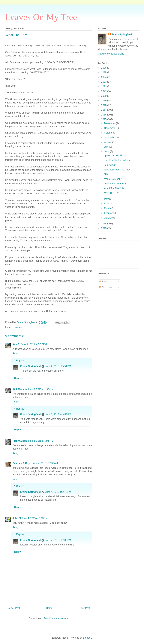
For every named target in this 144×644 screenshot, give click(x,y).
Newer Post (14, 608)
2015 (104, 119)
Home (49, 608)
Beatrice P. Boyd (22, 463)
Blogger (87, 638)
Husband (18, 327)
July (107, 147)
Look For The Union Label (117, 160)
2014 (104, 224)
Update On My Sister (115, 156)
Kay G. (16, 344)
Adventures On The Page (117, 170)
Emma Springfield (30, 366)
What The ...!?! (111, 193)
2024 (104, 77)
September (110, 137)
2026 (104, 68)
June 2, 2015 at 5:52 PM (34, 344)
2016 (104, 115)
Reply (16, 353)
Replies (20, 361)
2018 (104, 105)
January (109, 218)
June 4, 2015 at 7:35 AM (45, 463)
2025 (104, 72)
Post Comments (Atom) (56, 618)
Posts (104, 282)
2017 (104, 110)
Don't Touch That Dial (115, 184)
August (108, 142)
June (107, 151)
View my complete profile (111, 54)
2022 (104, 86)
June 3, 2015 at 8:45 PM (40, 389)
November (110, 128)
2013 (104, 228)
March (108, 208)
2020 (104, 96)
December (110, 123)
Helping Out (110, 165)
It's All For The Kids (114, 188)
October (109, 133)
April (107, 204)
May (107, 199)
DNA (106, 174)
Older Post (84, 608)
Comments (106, 287)
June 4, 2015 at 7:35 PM (58, 540)
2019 (104, 101)
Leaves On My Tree (41, 17)
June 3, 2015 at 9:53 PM (58, 414)
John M (17, 518)
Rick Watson (20, 389)
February (109, 213)
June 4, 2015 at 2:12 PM (58, 492)
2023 (104, 82)
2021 (104, 91)
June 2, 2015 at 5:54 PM (58, 366)
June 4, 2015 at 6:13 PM (35, 518)
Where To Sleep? (113, 179)
